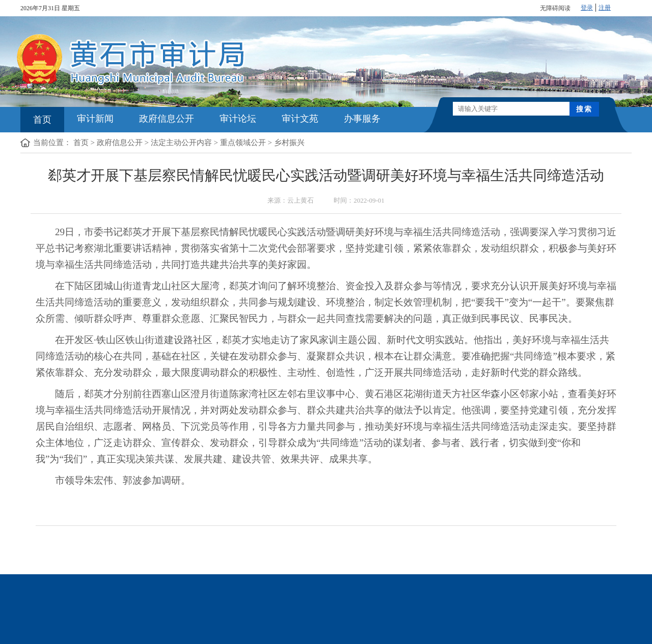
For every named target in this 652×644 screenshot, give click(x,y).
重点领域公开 (243, 143)
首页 (42, 120)
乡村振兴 (289, 143)
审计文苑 (300, 119)
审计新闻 (95, 119)
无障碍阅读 (555, 8)
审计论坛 (238, 119)
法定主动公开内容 (181, 143)
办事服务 (362, 119)
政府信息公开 (167, 119)
